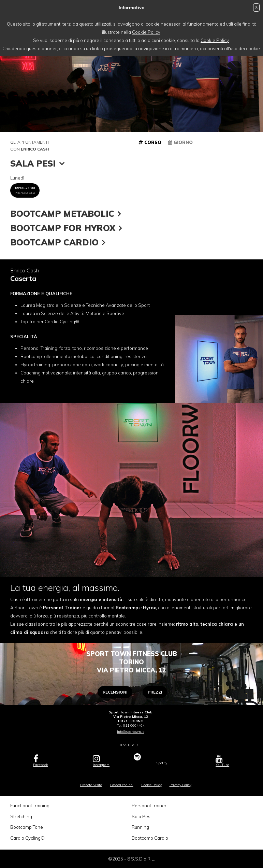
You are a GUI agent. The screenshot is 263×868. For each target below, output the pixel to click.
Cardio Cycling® (27, 838)
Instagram (101, 761)
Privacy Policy (180, 785)
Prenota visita (91, 785)
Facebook (40, 761)
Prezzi (155, 692)
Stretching (21, 816)
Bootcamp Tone (27, 827)
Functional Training (30, 806)
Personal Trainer (149, 806)
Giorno (180, 142)
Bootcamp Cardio (150, 838)
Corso (150, 142)
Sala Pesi (142, 816)
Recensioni (115, 692)
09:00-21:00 (25, 190)
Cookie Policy (146, 32)
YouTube (222, 761)
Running (140, 827)
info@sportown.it (130, 732)
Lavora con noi (122, 785)
